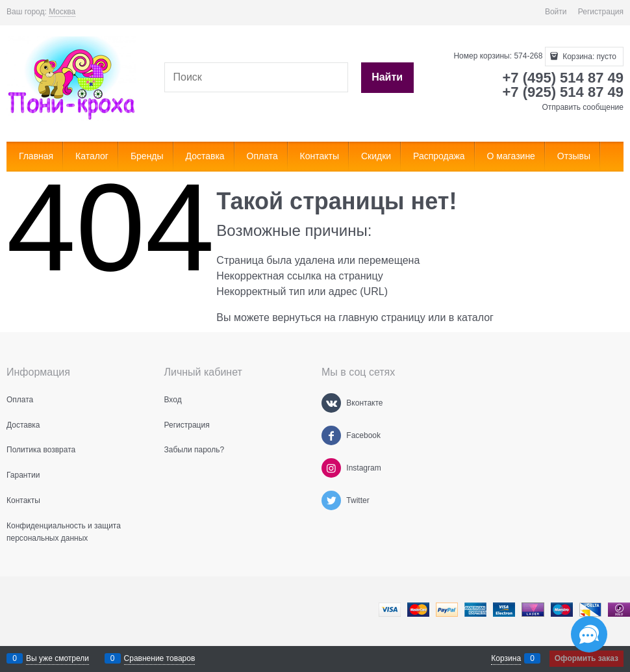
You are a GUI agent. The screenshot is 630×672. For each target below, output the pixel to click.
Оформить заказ (586, 658)
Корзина (506, 658)
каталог (475, 317)
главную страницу (382, 317)
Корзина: (588, 57)
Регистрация (601, 12)
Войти (556, 12)
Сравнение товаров (160, 658)
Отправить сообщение (583, 107)
